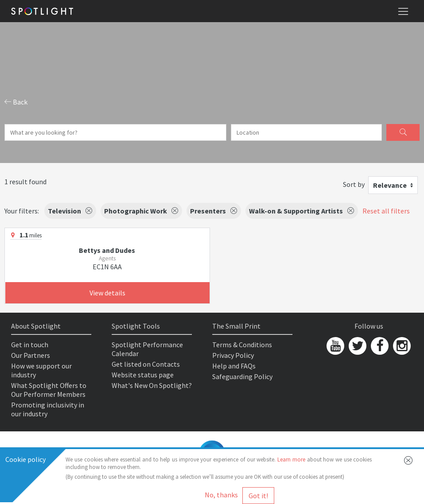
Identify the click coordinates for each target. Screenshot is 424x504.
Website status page (143, 375)
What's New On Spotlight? (152, 385)
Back (16, 102)
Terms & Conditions (242, 345)
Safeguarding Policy (242, 376)
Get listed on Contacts (146, 364)
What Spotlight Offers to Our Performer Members (49, 390)
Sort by (354, 184)
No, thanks (221, 495)
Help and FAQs (234, 366)
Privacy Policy (233, 355)
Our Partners (31, 355)
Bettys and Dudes (107, 250)
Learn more (291, 459)
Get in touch (30, 345)
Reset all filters (386, 211)
